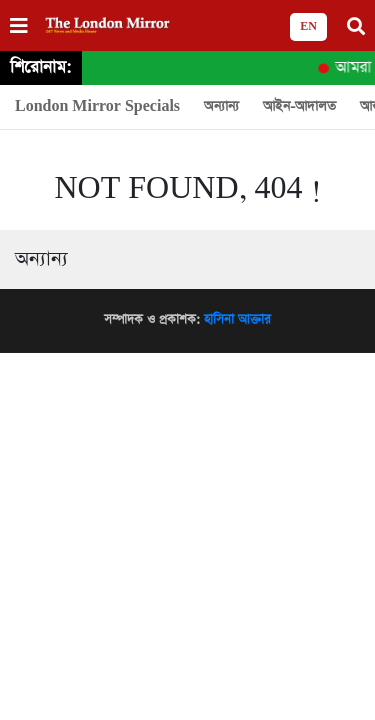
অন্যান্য (221, 106)
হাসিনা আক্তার (237, 319)
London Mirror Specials (97, 106)
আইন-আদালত (299, 106)
